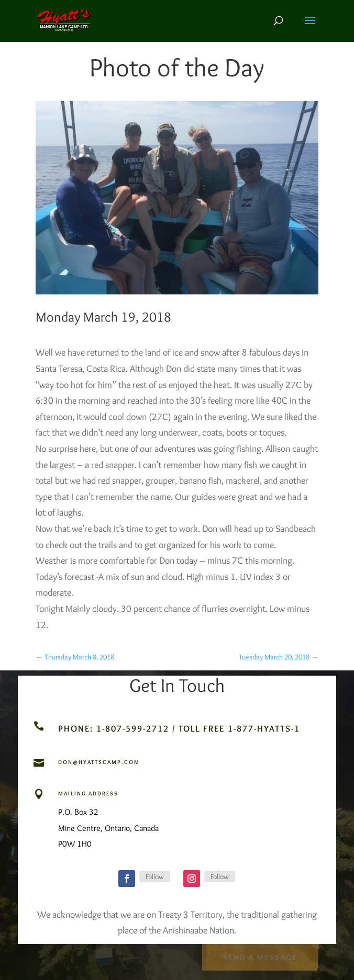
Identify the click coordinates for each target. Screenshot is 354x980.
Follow (155, 876)
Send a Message (260, 956)
